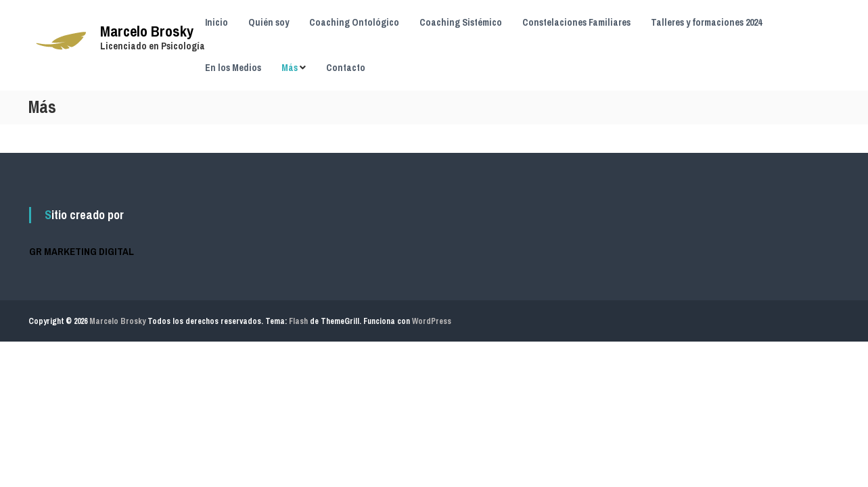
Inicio (216, 22)
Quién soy (269, 22)
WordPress (432, 321)
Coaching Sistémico (461, 22)
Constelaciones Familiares (576, 22)
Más (290, 68)
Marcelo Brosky (147, 31)
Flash (298, 321)
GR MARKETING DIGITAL (82, 251)
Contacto (346, 68)
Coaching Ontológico (354, 22)
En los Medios (233, 68)
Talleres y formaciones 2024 (706, 22)
